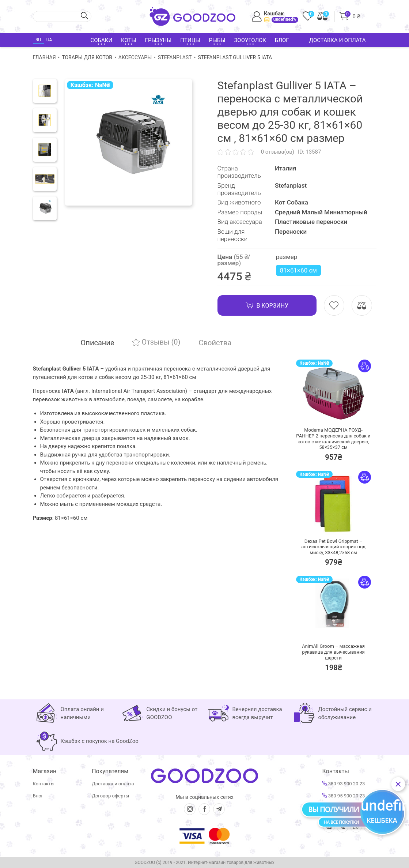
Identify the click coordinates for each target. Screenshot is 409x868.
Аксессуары (135, 57)
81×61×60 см (298, 270)
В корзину (267, 305)
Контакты (44, 784)
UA (49, 40)
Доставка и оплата (338, 40)
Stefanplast (175, 57)
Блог (282, 40)
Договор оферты (110, 796)
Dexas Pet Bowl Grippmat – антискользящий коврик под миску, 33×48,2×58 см (333, 547)
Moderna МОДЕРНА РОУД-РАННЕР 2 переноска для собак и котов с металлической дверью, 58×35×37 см (333, 439)
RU (38, 40)
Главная (44, 57)
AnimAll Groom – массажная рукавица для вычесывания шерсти (333, 652)
